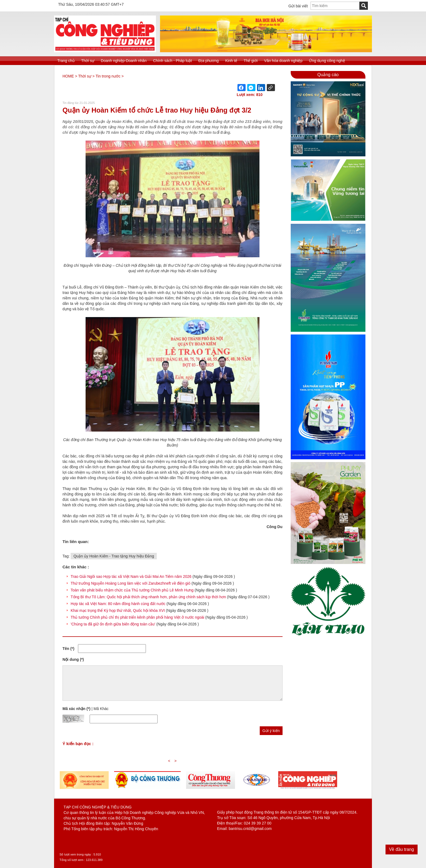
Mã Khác (101, 709)
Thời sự (88, 61)
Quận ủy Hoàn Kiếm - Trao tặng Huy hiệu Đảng (114, 556)
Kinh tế (231, 61)
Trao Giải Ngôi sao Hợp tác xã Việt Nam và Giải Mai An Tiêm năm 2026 (131, 576)
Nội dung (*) (73, 659)
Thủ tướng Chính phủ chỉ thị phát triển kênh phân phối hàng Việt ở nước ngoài (137, 617)
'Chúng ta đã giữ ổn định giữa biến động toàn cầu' (113, 624)
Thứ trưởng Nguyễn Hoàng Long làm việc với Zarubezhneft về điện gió (131, 583)
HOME (68, 76)
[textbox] (335, 6)
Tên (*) (68, 649)
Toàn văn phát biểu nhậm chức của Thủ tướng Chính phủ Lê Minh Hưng (132, 590)
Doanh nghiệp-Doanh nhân (124, 61)
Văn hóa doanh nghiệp (283, 61)
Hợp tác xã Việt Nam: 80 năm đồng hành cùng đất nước (118, 604)
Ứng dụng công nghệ (327, 61)
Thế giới (251, 61)
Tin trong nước (108, 76)
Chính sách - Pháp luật (172, 61)
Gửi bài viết (298, 6)
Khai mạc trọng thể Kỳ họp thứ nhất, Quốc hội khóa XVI (118, 610)
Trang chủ (66, 61)
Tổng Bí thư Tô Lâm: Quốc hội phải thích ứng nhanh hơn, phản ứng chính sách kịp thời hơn (148, 597)
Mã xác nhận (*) (76, 709)
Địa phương (209, 61)
